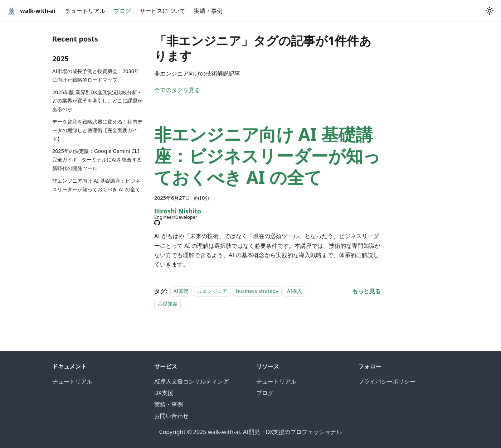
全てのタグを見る (177, 90)
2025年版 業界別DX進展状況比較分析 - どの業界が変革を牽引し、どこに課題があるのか (97, 101)
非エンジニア (212, 291)
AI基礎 (181, 291)
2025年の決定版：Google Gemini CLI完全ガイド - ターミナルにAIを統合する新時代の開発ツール (97, 160)
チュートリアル (85, 11)
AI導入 (295, 291)
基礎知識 (167, 304)
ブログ (122, 11)
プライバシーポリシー (387, 381)
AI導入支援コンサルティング (191, 381)
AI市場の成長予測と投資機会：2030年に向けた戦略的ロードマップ (96, 75)
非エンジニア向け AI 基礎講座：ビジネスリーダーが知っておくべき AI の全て (96, 185)
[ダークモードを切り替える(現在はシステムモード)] (490, 11)
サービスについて (162, 11)
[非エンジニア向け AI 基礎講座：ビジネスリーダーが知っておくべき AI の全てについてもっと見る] (366, 291)
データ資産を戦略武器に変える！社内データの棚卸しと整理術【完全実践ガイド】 (97, 130)
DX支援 (164, 393)
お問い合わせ (171, 416)
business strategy (257, 291)
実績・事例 (208, 11)
